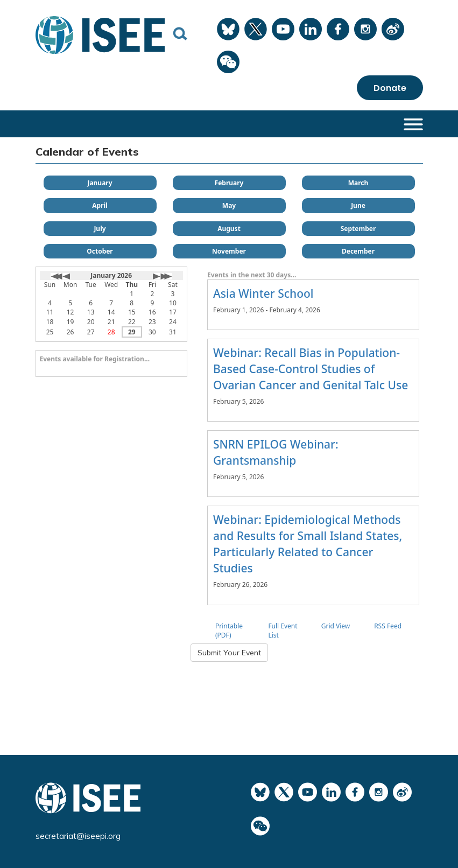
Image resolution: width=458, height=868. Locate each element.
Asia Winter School (263, 293)
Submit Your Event (229, 653)
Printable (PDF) (229, 631)
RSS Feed (388, 626)
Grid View (336, 626)
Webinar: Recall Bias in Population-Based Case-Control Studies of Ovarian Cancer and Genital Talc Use (311, 369)
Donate (390, 87)
